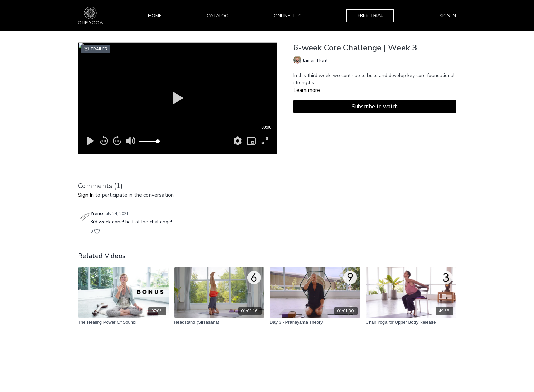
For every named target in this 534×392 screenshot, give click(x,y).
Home (155, 16)
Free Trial (370, 15)
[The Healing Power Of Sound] (123, 322)
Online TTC (288, 16)
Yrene (97, 214)
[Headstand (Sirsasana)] (219, 322)
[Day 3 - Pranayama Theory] (315, 322)
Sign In (448, 16)
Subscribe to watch (375, 107)
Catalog (218, 16)
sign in (86, 195)
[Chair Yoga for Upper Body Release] (411, 322)
